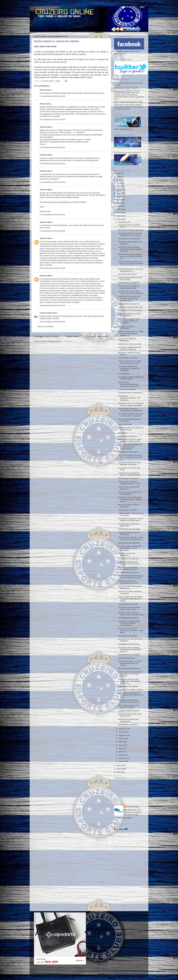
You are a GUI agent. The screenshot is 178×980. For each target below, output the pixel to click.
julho (121, 742)
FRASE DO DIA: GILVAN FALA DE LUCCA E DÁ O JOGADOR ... (131, 264)
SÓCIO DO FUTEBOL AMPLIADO (131, 230)
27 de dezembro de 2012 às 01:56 (52, 96)
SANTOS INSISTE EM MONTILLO (127, 554)
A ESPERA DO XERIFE (127, 390)
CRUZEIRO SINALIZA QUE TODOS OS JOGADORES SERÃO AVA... (129, 681)
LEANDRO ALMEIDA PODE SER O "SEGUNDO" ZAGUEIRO (131, 415)
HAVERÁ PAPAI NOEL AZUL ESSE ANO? (129, 525)
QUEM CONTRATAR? (127, 658)
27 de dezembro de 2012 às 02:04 (52, 120)
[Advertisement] (129, 871)
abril (120, 752)
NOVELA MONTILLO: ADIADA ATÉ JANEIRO (130, 315)
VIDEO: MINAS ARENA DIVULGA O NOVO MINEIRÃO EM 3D (131, 577)
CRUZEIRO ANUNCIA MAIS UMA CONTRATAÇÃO (131, 378)
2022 (119, 187)
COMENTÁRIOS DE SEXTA (129, 304)
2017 (119, 203)
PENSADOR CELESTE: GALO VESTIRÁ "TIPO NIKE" (130, 464)
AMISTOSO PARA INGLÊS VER (130, 307)
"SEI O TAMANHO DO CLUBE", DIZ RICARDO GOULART (130, 362)
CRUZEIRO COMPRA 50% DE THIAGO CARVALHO (130, 348)
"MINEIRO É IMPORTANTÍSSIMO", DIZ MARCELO (129, 398)
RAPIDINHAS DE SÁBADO (128, 283)
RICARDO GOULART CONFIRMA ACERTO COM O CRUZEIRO (131, 404)
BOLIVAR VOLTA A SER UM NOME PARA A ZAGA (129, 287)
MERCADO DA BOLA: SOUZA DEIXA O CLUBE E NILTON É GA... (130, 256)
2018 (119, 200)
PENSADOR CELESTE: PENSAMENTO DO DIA (128, 582)
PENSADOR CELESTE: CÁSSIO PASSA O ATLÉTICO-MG (131, 520)
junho (121, 745)
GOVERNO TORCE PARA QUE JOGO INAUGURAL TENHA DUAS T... (130, 499)
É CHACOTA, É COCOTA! (128, 358)
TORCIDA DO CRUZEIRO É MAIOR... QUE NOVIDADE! (130, 474)
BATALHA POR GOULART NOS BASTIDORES (130, 493)
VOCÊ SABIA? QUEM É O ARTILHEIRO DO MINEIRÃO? (131, 410)
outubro (122, 732)
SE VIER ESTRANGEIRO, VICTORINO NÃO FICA (128, 568)
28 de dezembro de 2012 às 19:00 (52, 305)
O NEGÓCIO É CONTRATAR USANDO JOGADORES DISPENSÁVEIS (129, 299)
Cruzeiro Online (46, 313)
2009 (119, 772)
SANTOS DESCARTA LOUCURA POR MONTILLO (131, 270)
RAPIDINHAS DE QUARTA (128, 478)
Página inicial (72, 336)
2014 (119, 213)
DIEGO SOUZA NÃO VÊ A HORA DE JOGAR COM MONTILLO (131, 539)
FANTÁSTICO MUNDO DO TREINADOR (128, 720)
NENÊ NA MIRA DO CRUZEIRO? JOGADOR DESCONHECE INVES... (131, 599)
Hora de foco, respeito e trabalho (126, 88)
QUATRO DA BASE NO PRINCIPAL (127, 340)
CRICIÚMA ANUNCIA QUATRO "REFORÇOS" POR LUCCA (130, 234)
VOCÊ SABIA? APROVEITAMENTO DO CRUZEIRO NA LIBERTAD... (130, 384)
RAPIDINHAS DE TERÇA (128, 510)
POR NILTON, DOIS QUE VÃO (130, 344)
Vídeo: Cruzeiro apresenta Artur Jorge (128, 102)
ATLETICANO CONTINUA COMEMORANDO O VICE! (129, 483)
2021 (119, 190)
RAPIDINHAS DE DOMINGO (129, 543)
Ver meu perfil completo (123, 818)
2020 (119, 193)
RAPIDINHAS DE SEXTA (128, 436)
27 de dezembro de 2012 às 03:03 (52, 182)
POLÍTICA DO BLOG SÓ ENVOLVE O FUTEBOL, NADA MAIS (131, 631)
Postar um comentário (45, 327)
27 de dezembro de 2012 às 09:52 (52, 231)
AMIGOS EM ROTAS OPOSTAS (130, 311)
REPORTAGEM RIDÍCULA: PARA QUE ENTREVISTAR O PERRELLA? (131, 334)
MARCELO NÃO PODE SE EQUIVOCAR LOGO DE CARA (131, 614)
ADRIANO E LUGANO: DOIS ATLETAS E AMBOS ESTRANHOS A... (129, 623)
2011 (119, 765)
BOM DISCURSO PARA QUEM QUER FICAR (130, 715)
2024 (119, 180)
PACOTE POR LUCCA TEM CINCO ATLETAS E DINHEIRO (131, 292)
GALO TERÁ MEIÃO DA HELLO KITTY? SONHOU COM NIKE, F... (131, 457)
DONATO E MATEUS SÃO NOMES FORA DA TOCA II (129, 563)
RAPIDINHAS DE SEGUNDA (129, 239)
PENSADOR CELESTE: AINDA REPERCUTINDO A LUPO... (130, 441)
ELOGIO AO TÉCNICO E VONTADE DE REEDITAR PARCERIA (129, 368)
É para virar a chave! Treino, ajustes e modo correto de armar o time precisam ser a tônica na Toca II (129, 107)
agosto (121, 739)
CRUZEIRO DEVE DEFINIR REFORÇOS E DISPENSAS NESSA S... (130, 650)
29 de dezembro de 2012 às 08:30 (52, 322)
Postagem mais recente (46, 336)
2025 (119, 177)
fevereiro (122, 758)
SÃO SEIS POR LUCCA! (128, 274)
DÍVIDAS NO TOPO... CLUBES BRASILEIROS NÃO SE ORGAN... (130, 663)
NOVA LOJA (123, 433)
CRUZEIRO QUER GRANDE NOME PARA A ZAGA (129, 608)
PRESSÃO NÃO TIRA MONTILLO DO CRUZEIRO (131, 429)
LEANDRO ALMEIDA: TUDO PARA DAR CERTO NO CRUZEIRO (129, 321)
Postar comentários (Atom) (50, 341)
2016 (119, 206)
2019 (119, 196)
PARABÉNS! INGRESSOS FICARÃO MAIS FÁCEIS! (129, 701)
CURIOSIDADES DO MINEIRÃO (130, 393)
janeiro (121, 761)
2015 (119, 209)
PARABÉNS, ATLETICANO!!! (129, 644)
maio (121, 748)
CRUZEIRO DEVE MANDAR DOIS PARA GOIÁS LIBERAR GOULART (130, 249)
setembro (122, 735)
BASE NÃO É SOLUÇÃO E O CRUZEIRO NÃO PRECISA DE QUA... (131, 695)
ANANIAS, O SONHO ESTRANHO (126, 327)
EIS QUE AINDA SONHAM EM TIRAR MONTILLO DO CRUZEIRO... (130, 548)
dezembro (123, 222)
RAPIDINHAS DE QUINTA (128, 452)
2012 (119, 219)
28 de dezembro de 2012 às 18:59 (52, 268)
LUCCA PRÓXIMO (125, 424)
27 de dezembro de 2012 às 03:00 (52, 164)
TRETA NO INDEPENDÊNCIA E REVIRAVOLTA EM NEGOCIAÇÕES (130, 447)
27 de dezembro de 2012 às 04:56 (52, 215)
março (121, 755)
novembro (123, 729)
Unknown (43, 238)
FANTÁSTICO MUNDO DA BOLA (131, 690)
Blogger (94, 974)
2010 (119, 769)
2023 (119, 183)
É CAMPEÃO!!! (124, 374)
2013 (119, 216)
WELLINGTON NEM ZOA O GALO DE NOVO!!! (129, 707)
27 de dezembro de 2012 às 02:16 (52, 147)
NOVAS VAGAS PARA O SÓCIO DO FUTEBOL (130, 279)
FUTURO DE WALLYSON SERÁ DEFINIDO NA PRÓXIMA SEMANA (130, 674)
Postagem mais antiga (97, 336)
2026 (119, 173)
